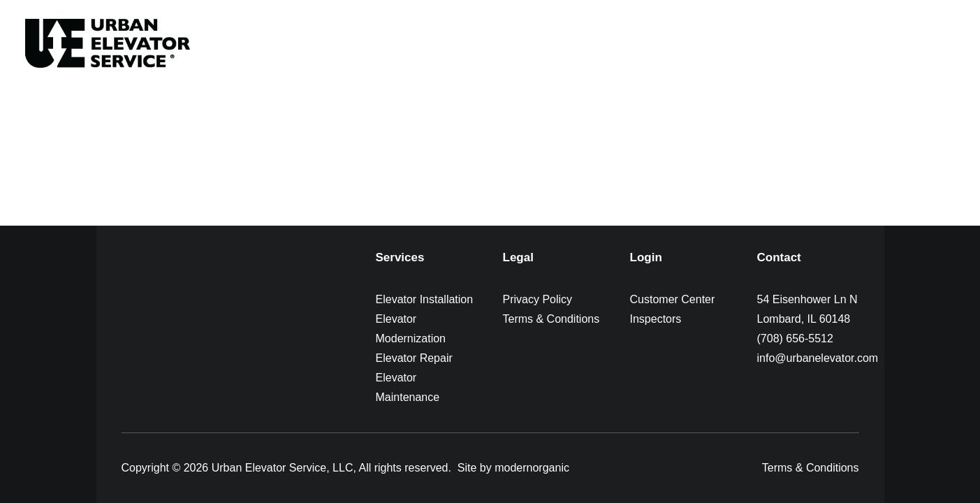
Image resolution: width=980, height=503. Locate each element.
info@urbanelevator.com (818, 358)
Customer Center (673, 299)
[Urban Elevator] (108, 43)
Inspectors (656, 319)
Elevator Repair (414, 358)
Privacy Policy (538, 299)
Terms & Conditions (551, 319)
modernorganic (532, 468)
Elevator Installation (425, 299)
